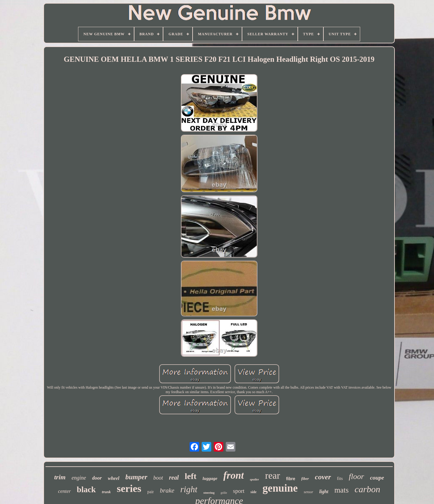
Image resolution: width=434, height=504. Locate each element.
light (324, 491)
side (253, 492)
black (86, 490)
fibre (291, 479)
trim (60, 477)
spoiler (255, 479)
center (64, 491)
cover (323, 477)
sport (239, 491)
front (234, 475)
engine (79, 478)
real (174, 477)
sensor (308, 492)
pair (151, 492)
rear (272, 475)
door (97, 478)
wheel (114, 478)
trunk (106, 492)
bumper (136, 477)
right (189, 489)
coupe (377, 478)
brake (167, 490)
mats (341, 490)
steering (209, 493)
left (191, 476)
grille (224, 493)
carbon (368, 489)
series (129, 488)
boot (158, 478)
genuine (280, 488)
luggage (210, 478)
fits (340, 478)
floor (356, 476)
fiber (305, 479)
